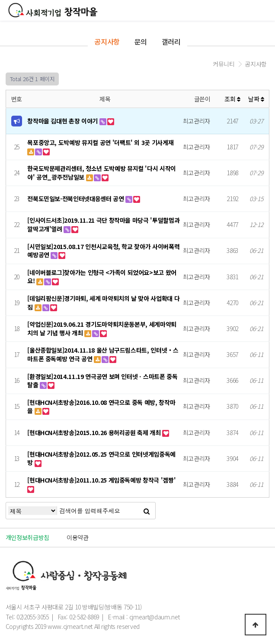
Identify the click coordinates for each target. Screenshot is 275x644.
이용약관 (78, 537)
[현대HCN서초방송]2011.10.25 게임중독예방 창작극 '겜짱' (101, 480)
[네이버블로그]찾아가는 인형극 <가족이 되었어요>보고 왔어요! (102, 277)
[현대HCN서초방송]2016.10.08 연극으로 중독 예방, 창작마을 (101, 407)
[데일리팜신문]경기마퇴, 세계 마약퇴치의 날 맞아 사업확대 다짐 (103, 303)
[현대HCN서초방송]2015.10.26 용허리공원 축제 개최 (95, 432)
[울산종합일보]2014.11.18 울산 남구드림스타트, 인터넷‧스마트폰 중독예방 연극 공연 (103, 354)
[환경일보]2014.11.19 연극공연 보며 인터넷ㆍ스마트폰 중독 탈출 (102, 381)
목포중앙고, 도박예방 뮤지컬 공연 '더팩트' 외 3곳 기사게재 (100, 142)
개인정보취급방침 (27, 537)
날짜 (256, 99)
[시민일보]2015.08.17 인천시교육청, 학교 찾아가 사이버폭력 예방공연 (103, 251)
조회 (232, 99)
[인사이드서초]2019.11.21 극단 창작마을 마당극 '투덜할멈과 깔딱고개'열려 (103, 224)
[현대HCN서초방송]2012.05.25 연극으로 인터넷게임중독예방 (101, 458)
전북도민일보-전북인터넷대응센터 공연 (76, 199)
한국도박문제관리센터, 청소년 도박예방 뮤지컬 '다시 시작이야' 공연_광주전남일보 (102, 173)
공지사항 (107, 41)
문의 (141, 41)
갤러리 (171, 41)
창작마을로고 (53, 10)
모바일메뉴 (264, 11)
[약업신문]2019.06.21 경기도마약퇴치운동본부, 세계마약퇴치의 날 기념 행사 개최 (102, 328)
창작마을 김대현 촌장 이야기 (63, 121)
